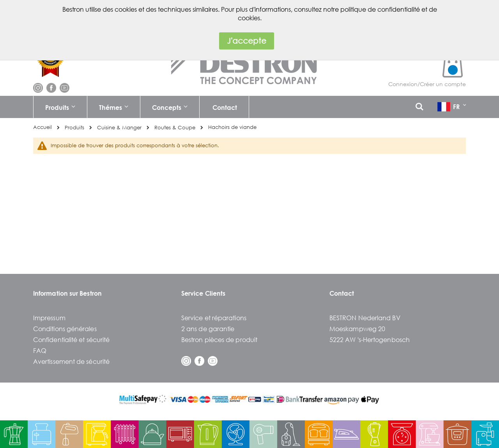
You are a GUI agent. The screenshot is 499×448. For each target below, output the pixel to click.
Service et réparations (214, 318)
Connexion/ (404, 84)
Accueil (42, 127)
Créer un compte (443, 84)
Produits (74, 128)
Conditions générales (65, 329)
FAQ (40, 350)
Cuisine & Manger (119, 128)
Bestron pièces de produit (219, 340)
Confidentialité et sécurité (71, 340)
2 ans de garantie (208, 329)
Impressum (49, 318)
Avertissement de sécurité (71, 361)
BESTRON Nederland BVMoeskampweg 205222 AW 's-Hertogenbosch (370, 329)
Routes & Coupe (175, 128)
